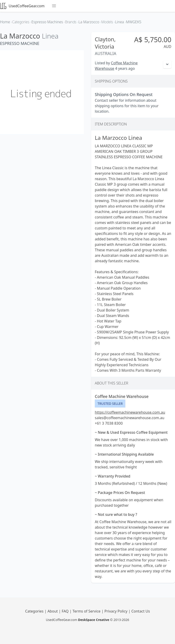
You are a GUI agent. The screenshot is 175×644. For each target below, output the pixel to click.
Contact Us (140, 611)
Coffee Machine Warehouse (122, 396)
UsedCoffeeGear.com (22, 6)
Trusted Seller (110, 404)
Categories (35, 611)
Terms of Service (87, 611)
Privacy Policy (116, 611)
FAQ (66, 611)
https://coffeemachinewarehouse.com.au (130, 412)
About (53, 611)
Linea (50, 36)
